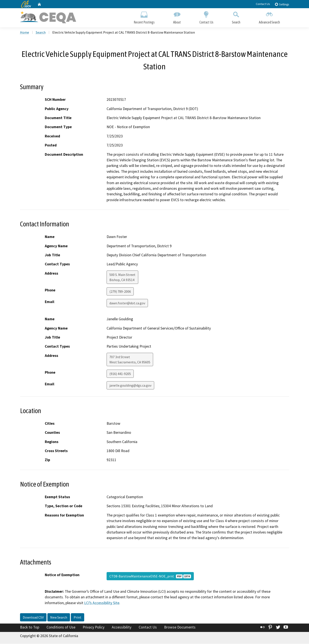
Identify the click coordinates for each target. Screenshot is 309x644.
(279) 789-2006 (120, 292)
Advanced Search (269, 17)
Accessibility (122, 627)
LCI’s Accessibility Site (102, 603)
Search (236, 17)
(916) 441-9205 (120, 374)
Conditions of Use (61, 627)
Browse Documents (180, 627)
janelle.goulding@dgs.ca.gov (130, 386)
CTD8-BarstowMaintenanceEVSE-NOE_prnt (150, 576)
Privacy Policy (94, 627)
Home (25, 33)
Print (78, 618)
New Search (59, 618)
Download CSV (33, 618)
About (177, 17)
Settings (282, 4)
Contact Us (263, 4)
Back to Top (30, 627)
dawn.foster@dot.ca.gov (127, 303)
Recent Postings (144, 17)
